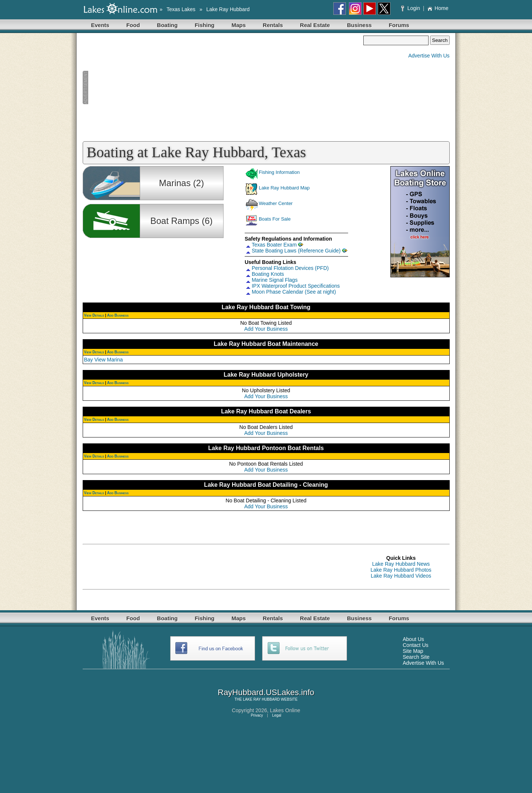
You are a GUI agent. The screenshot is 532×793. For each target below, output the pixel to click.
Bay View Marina (104, 360)
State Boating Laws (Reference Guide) (296, 251)
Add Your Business (266, 329)
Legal (277, 715)
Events (100, 25)
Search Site (416, 657)
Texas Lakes (181, 9)
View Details (94, 315)
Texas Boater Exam (274, 245)
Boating (167, 25)
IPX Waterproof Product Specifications (296, 286)
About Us (413, 639)
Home (438, 8)
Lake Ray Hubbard (228, 9)
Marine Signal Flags (275, 280)
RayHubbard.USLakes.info (266, 692)
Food (133, 25)
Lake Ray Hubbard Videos (401, 576)
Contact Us (415, 645)
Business (359, 25)
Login (411, 8)
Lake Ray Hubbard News (401, 564)
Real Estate (315, 25)
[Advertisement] (223, 87)
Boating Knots (268, 274)
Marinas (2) (181, 183)
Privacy (257, 715)
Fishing (204, 25)
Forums (399, 25)
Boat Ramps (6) (181, 221)
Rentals (273, 25)
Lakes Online (285, 710)
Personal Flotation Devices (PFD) (290, 268)
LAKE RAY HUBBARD (261, 699)
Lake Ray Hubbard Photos (401, 570)
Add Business (118, 315)
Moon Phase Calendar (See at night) (294, 292)
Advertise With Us (429, 56)
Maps (239, 25)
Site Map (413, 651)
